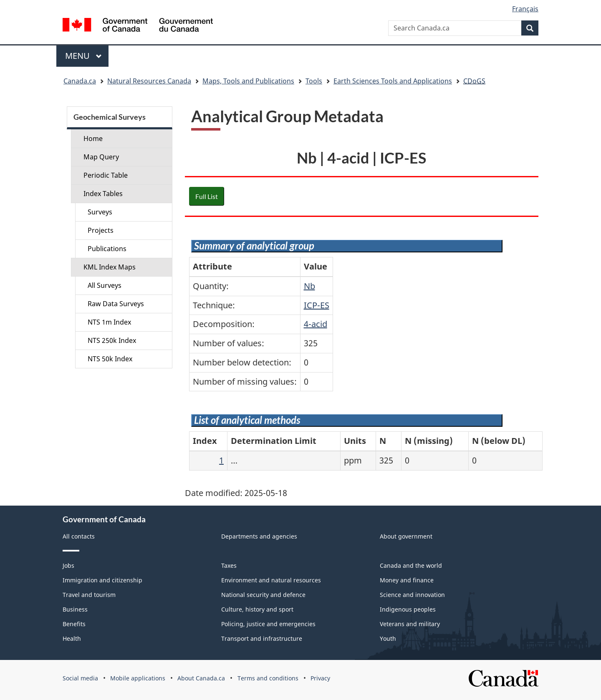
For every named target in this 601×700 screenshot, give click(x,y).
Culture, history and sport (257, 609)
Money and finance (407, 580)
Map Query (101, 157)
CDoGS (474, 81)
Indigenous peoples (408, 609)
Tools (314, 81)
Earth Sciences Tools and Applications (393, 81)
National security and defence (263, 595)
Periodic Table (106, 175)
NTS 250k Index (112, 340)
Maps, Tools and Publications (248, 81)
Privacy (320, 678)
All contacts (79, 536)
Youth (388, 638)
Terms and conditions (268, 678)
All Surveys (105, 285)
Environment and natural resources (271, 580)
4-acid (316, 324)
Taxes (229, 565)
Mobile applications (138, 678)
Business (75, 609)
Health (72, 638)
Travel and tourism (89, 595)
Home (93, 138)
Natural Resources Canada (149, 81)
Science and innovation (412, 595)
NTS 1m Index (109, 322)
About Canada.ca (201, 678)
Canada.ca (80, 81)
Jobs (68, 565)
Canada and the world (411, 565)
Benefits (74, 624)
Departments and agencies (259, 536)
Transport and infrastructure (262, 638)
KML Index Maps (110, 267)
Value (316, 266)
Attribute (212, 266)
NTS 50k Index (110, 359)
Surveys (100, 212)
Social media (80, 678)
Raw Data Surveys (116, 304)
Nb (309, 286)
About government (406, 536)
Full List (207, 196)
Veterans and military (410, 624)
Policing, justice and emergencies (268, 624)
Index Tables (103, 194)
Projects (101, 230)
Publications (107, 249)
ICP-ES (317, 305)
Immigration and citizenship (102, 580)
